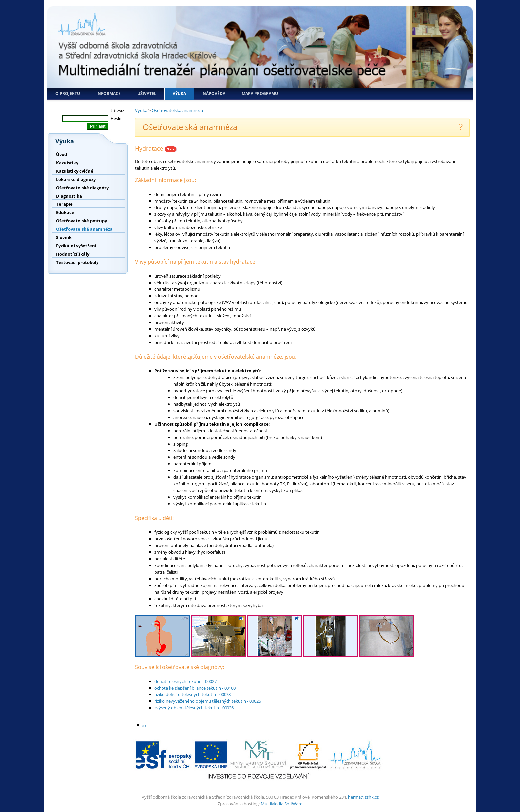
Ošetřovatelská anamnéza (84, 229)
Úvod (62, 154)
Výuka (179, 93)
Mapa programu (260, 93)
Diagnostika (69, 196)
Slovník (64, 237)
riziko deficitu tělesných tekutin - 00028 (193, 694)
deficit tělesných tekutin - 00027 (185, 681)
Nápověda (214, 93)
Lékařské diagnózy (76, 179)
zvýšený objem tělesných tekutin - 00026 (194, 708)
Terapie (64, 204)
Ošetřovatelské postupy (82, 221)
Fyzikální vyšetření (76, 246)
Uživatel (147, 93)
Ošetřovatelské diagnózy (82, 188)
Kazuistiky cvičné (75, 171)
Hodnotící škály (73, 254)
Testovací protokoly (77, 262)
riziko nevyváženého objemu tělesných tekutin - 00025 (208, 701)
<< (144, 726)
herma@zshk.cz (363, 797)
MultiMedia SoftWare (282, 804)
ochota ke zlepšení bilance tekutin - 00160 (195, 688)
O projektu (68, 93)
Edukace (65, 212)
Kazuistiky (67, 163)
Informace (109, 93)
